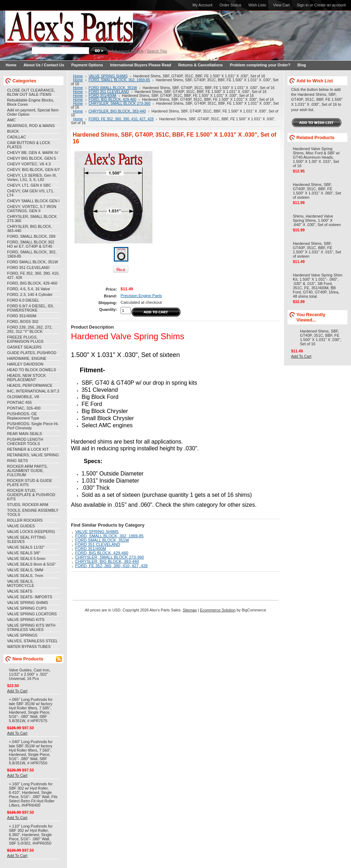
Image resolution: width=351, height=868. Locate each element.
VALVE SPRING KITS (26, 620)
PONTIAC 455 (19, 402)
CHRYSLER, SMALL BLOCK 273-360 (119, 103)
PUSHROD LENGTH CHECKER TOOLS (25, 441)
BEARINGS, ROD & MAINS (31, 126)
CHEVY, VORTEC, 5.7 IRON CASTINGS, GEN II (32, 209)
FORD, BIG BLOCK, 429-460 (32, 283)
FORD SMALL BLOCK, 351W (32, 262)
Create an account (330, 5)
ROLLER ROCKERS (25, 520)
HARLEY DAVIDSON (25, 364)
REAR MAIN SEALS (25, 434)
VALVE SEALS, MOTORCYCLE (21, 583)
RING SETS (18, 461)
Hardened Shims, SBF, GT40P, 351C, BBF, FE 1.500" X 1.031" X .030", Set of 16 (321, 337)
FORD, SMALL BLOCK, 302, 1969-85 (119, 80)
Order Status (230, 5)
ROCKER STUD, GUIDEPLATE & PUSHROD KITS (31, 495)
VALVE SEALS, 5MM (25, 570)
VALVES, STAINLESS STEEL (32, 641)
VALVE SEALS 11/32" (26, 547)
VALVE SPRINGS (22, 635)
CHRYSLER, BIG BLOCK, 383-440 (117, 111)
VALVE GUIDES (21, 526)
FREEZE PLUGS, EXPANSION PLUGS (25, 339)
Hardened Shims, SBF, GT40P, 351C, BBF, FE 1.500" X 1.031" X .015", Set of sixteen (317, 250)
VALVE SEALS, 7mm (25, 576)
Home (78, 76)
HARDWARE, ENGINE (27, 358)
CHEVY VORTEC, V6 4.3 (29, 164)
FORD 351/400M (22, 316)
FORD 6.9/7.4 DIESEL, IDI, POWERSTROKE (30, 308)
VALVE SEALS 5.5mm (26, 559)
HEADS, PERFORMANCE (30, 385)
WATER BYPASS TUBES (29, 647)
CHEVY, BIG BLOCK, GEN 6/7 (33, 170)
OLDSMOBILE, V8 (23, 397)
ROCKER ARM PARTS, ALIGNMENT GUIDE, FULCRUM (27, 471)
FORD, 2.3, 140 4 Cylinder (30, 295)
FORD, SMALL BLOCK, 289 (31, 236)
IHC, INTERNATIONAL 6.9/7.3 (33, 391)
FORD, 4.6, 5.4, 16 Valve (29, 289)
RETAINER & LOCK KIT (28, 449)
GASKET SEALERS (24, 347)
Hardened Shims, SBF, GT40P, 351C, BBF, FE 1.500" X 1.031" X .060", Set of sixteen (317, 191)
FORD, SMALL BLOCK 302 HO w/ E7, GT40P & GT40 (31, 244)
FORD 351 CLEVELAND (28, 268)
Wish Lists (257, 5)
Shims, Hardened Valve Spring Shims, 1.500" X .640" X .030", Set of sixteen (317, 220)
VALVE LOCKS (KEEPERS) (31, 532)
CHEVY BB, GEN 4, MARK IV (33, 153)
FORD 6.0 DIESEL (23, 300)
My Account (202, 5)
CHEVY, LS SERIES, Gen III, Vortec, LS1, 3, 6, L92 (32, 177)
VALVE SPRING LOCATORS (32, 614)
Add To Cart (17, 691)
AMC (11, 120)
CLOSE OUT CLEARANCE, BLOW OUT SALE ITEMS (31, 92)
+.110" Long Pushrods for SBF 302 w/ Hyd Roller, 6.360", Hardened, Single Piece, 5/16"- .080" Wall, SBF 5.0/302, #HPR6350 (31, 835)
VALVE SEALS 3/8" (24, 553)
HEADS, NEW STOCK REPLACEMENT (26, 378)
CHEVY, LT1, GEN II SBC (29, 185)
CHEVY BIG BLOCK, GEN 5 (32, 158)
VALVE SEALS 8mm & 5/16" (31, 564)
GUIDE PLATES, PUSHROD (32, 353)
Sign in (303, 5)
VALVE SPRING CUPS (27, 608)
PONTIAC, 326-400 (24, 408)
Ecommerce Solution (218, 610)
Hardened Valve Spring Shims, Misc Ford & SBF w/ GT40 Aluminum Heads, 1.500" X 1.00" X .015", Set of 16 (316, 157)
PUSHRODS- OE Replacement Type (23, 416)
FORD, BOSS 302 (23, 322)
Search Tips (157, 51)
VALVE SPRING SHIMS (28, 603)
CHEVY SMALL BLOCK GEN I (33, 201)
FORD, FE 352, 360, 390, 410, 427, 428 (121, 119)
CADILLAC (16, 137)
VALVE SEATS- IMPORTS (30, 597)
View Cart (281, 5)
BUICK (13, 131)
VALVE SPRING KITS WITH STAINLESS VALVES (31, 627)
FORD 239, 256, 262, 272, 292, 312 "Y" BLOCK (30, 329)
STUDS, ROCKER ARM (28, 505)
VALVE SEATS (20, 591)
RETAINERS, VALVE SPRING (33, 455)
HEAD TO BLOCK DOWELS (32, 370)
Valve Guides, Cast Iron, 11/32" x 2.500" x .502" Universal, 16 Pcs (30, 674)
